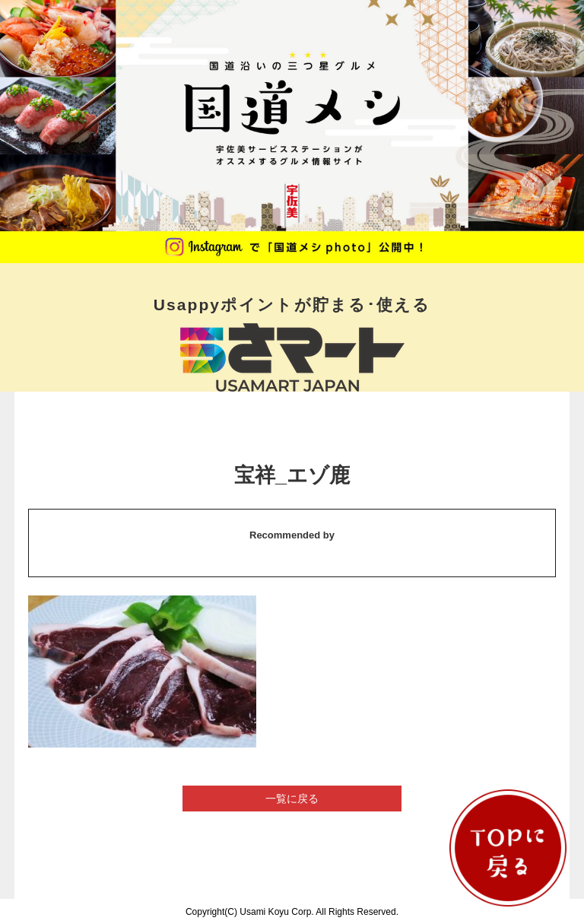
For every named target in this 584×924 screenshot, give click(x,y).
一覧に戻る (292, 799)
